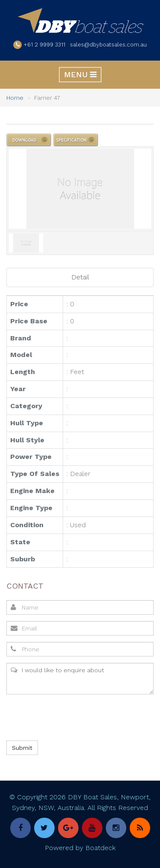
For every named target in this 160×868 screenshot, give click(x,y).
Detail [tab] (80, 277)
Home (15, 98)
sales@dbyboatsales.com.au (108, 45)
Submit (22, 748)
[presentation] (70, 717)
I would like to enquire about (80, 679)
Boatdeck (100, 848)
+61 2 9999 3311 (45, 45)
